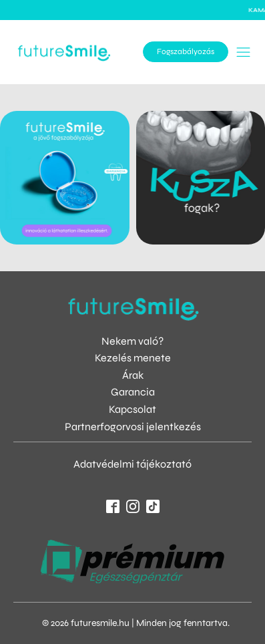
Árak (133, 375)
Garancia (133, 392)
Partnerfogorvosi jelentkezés (133, 427)
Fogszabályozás (186, 51)
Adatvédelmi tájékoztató (132, 464)
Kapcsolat (132, 409)
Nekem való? (132, 341)
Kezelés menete (133, 358)
